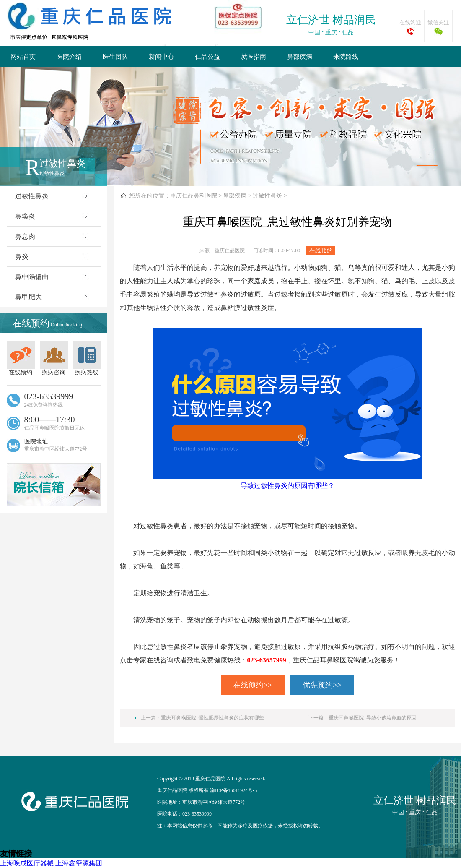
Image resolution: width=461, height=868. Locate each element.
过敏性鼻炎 (52, 196)
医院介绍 (69, 57)
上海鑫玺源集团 (79, 863)
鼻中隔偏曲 (52, 277)
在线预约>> (252, 685)
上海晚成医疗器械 (27, 863)
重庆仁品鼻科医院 (194, 196)
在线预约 (21, 358)
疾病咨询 (54, 358)
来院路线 (346, 57)
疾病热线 (87, 358)
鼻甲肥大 (52, 297)
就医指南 (254, 57)
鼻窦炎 (52, 216)
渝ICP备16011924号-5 (233, 790)
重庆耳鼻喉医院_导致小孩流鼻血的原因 (373, 718)
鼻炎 (52, 257)
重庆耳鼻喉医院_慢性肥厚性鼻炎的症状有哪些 (212, 718)
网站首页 (23, 57)
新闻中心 (161, 57)
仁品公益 (207, 57)
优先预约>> (322, 685)
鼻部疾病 (300, 57)
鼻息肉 (52, 236)
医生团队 (115, 57)
